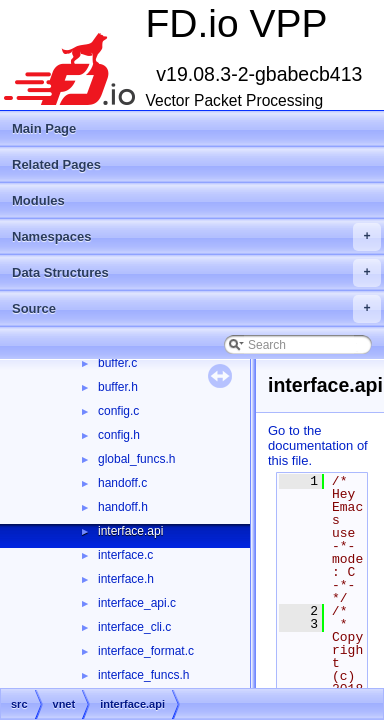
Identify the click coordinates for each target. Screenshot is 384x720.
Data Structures (196, 273)
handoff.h (123, 507)
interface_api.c (137, 603)
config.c (118, 411)
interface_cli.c (134, 627)
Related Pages (56, 164)
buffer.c (117, 363)
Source (196, 309)
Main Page (44, 128)
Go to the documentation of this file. (318, 445)
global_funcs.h (136, 459)
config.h (119, 435)
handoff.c (122, 483)
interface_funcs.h (143, 675)
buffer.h (118, 387)
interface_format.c (146, 651)
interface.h (126, 579)
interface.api (130, 531)
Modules (38, 200)
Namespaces (196, 237)
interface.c (125, 555)
